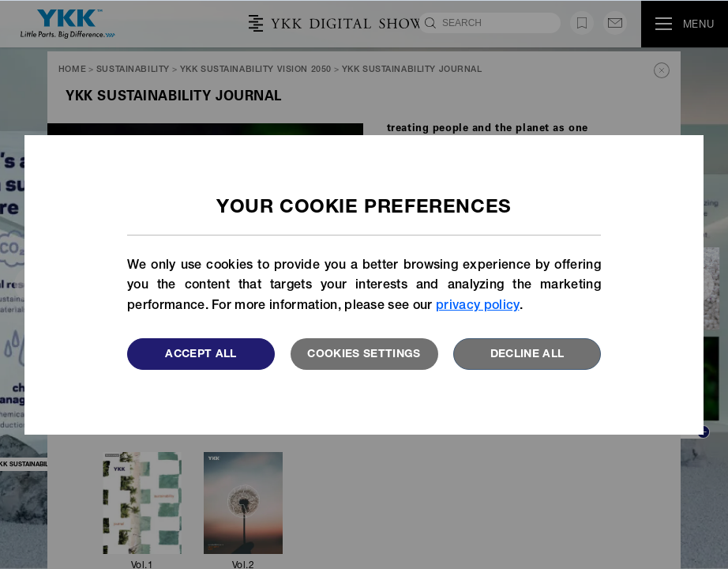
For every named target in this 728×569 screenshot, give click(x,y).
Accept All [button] (201, 355)
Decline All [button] (527, 355)
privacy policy (477, 307)
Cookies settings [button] (364, 355)
